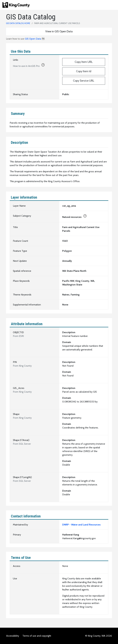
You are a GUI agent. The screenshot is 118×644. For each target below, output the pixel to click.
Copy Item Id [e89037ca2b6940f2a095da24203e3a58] (84, 71)
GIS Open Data (33, 39)
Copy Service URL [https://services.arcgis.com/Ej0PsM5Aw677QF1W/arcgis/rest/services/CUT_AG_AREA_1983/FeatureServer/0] (84, 81)
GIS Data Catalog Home (18, 23)
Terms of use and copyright (37, 636)
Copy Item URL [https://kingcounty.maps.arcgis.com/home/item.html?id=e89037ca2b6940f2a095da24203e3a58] (84, 62)
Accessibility (13, 636)
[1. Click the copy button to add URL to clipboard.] (43, 66)
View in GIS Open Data (59, 31)
